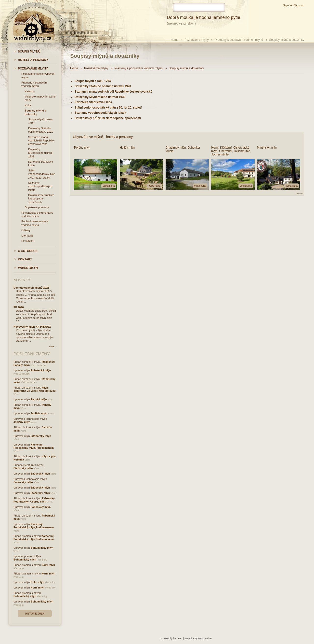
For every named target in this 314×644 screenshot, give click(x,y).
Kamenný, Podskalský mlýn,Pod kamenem (34, 446)
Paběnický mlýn (41, 507)
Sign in (287, 5)
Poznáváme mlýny (196, 40)
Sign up (299, 5)
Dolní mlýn (48, 565)
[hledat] (199, 7)
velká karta (109, 186)
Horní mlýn (48, 574)
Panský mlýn (39, 399)
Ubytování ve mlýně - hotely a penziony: (103, 137)
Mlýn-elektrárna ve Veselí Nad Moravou (35, 389)
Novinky (22, 280)
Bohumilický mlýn (42, 548)
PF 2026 (19, 307)
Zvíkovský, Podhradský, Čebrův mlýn (34, 500)
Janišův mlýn (39, 413)
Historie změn (35, 614)
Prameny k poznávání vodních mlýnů (239, 40)
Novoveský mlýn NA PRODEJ (32, 327)
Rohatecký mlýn (41, 370)
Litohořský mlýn (41, 436)
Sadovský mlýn (40, 474)
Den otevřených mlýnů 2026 (31, 288)
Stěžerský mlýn (23, 468)
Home (174, 40)
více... (53, 346)
